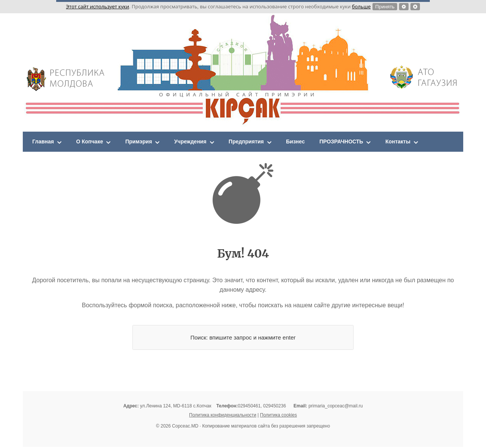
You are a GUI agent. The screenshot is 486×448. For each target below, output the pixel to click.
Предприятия (264, 142)
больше (361, 6)
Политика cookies (279, 416)
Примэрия (148, 142)
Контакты (429, 142)
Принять (385, 7)
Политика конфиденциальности (223, 416)
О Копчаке (95, 142)
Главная (45, 142)
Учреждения (203, 142)
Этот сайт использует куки (98, 6)
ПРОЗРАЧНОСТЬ (368, 142)
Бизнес (317, 142)
